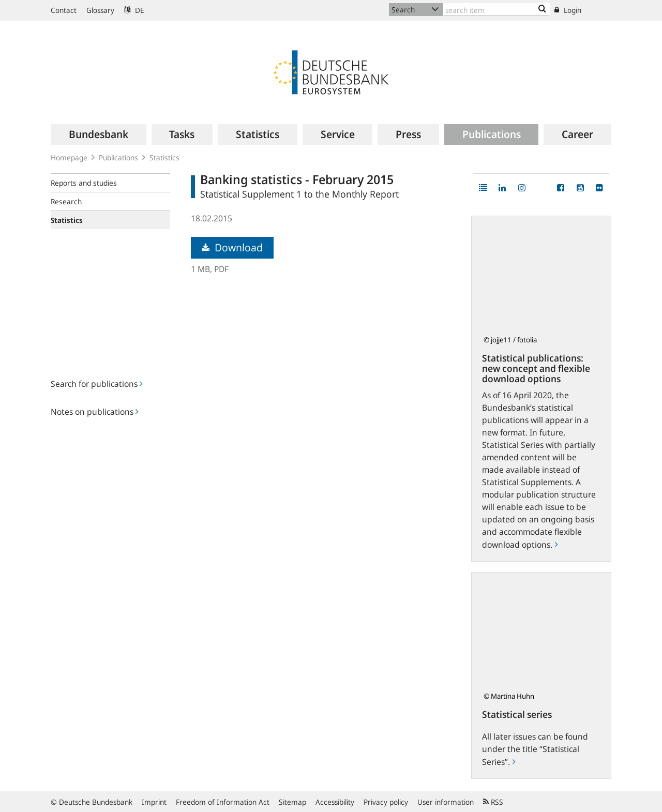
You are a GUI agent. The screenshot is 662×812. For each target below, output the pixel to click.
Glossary (100, 10)
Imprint (154, 802)
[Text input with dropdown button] (496, 10)
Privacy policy (386, 802)
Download (232, 247)
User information (446, 802)
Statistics (164, 157)
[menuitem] (99, 134)
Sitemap (292, 802)
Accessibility (335, 802)
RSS (493, 802)
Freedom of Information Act (223, 802)
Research (66, 201)
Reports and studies (84, 183)
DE (134, 10)
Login (568, 10)
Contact (64, 10)
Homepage (69, 157)
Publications (118, 157)
